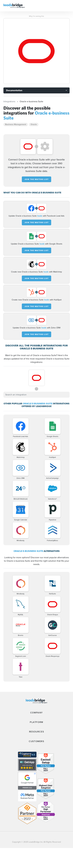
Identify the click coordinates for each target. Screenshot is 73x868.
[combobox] (36, 395)
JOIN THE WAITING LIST (37, 179)
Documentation (14, 90)
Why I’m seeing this (36, 16)
